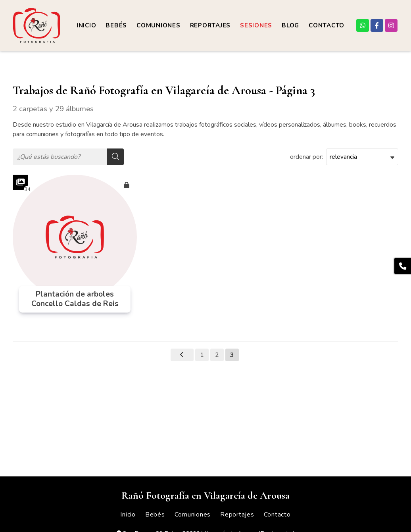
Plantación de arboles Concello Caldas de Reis (75, 299)
